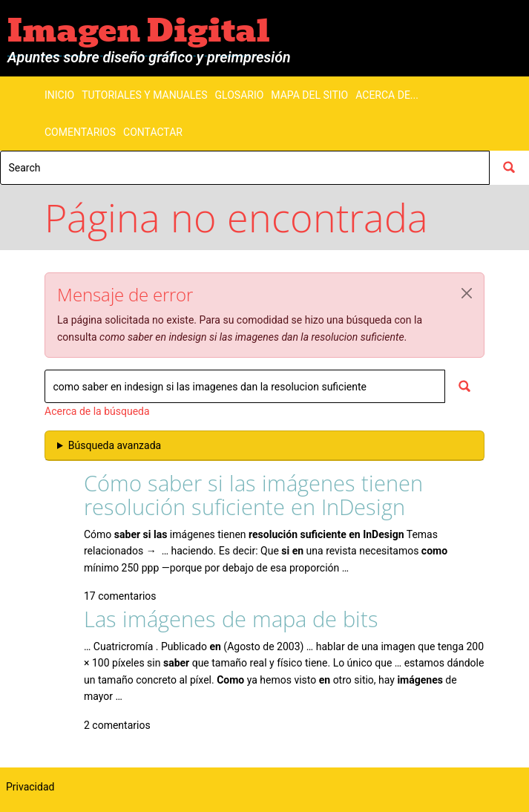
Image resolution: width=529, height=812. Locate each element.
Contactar (153, 132)
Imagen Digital (139, 30)
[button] (467, 293)
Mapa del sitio (309, 95)
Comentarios (80, 132)
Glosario (240, 95)
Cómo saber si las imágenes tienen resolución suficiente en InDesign (253, 495)
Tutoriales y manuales (144, 95)
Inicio (59, 95)
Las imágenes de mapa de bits (231, 619)
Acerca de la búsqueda (97, 411)
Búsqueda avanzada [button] (115, 445)
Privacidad (30, 787)
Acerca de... (387, 95)
